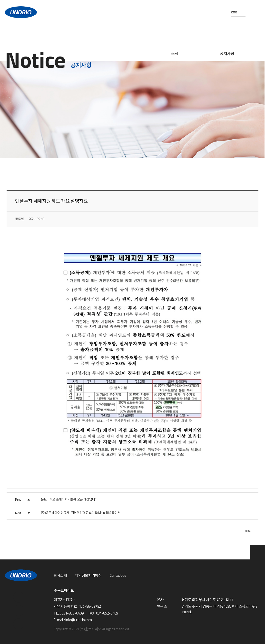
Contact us (118, 576)
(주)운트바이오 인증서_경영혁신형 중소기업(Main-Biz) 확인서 (81, 513)
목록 (248, 531)
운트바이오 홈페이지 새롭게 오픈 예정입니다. (70, 499)
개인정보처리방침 (88, 576)
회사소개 (60, 576)
